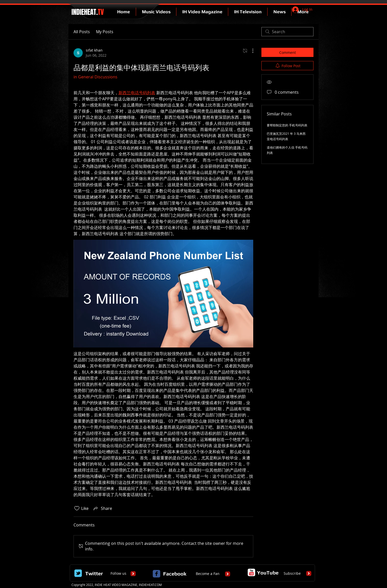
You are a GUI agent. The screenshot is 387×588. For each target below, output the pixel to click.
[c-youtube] (251, 572)
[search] (287, 32)
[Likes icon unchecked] (77, 508)
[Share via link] (102, 508)
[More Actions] (250, 51)
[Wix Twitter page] (78, 573)
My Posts (105, 32)
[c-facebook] (156, 574)
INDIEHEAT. (87, 12)
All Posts (82, 32)
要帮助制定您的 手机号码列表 (287, 125)
